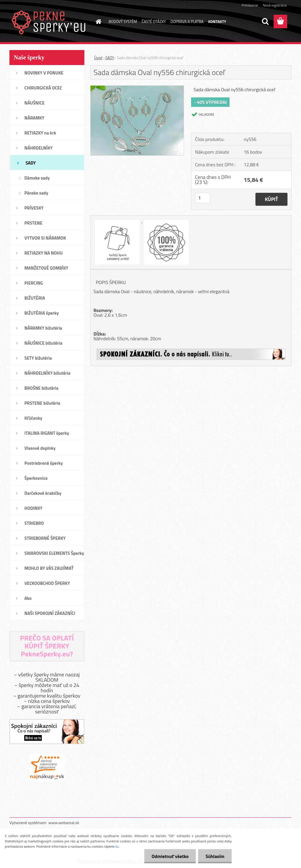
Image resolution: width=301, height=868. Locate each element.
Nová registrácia (275, 5)
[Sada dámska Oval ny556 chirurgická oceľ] (137, 88)
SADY (110, 58)
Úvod (98, 58)
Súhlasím (215, 856)
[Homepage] (98, 21)
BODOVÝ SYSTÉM (123, 21)
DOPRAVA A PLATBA (187, 21)
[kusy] (203, 198)
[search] (265, 21)
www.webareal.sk (64, 823)
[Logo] (50, 22)
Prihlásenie (250, 5)
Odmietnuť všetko (170, 856)
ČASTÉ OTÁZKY (154, 21)
